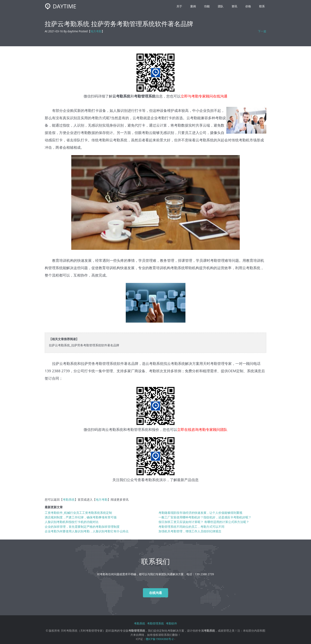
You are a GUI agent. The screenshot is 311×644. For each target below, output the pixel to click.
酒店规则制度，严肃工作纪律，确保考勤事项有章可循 (81, 517)
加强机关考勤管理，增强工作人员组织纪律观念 (190, 531)
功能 (207, 6)
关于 (179, 6)
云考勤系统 (114, 429)
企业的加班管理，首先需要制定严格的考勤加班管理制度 (82, 527)
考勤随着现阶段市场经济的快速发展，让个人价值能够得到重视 (200, 513)
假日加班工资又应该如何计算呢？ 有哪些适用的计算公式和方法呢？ (204, 522)
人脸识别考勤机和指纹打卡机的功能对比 (72, 522)
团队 (221, 6)
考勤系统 (69, 500)
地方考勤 (96, 31)
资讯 (234, 6)
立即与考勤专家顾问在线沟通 (204, 96)
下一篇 (262, 31)
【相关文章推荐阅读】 (64, 339)
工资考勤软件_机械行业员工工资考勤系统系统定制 (78, 513)
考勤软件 (171, 623)
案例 (193, 6)
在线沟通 (155, 593)
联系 (262, 6)
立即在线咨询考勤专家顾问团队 (202, 429)
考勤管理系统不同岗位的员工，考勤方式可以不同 (191, 527)
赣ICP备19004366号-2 (160, 639)
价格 (248, 6)
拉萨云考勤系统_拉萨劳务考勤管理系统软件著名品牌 (84, 345)
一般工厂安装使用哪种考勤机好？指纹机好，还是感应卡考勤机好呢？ (205, 517)
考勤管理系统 (155, 623)
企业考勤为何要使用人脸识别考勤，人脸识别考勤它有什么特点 (87, 531)
